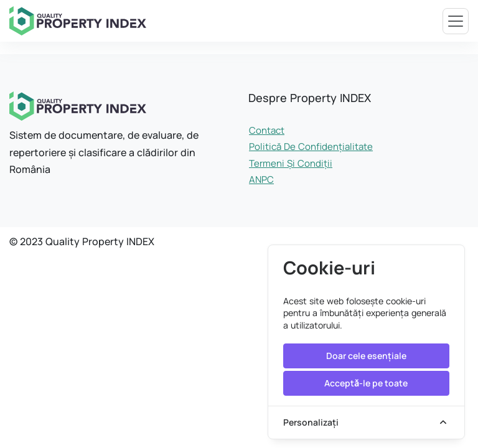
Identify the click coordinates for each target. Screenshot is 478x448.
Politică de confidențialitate (311, 147)
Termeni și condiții (291, 163)
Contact (267, 130)
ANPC (261, 180)
